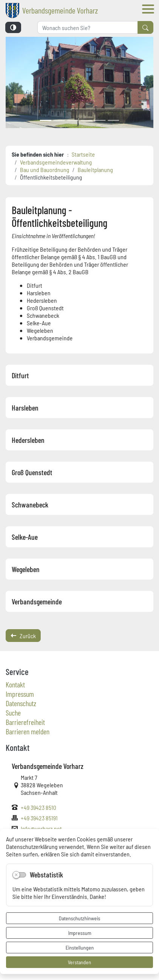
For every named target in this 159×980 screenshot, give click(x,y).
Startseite (83, 154)
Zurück (23, 636)
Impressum (80, 933)
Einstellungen (80, 947)
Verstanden (79, 962)
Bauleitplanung (95, 169)
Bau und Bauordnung (45, 169)
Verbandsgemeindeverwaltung (56, 162)
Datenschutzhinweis (79, 918)
